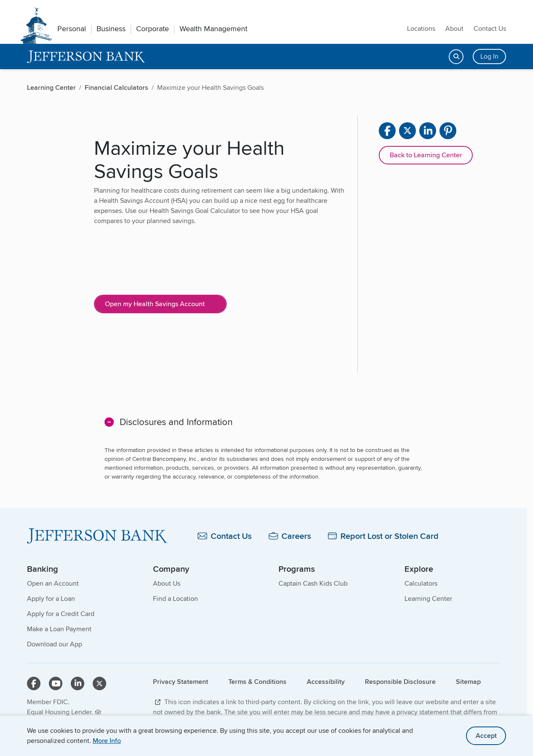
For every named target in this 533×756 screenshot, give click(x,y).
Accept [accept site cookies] (486, 736)
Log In (489, 56)
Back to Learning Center (426, 155)
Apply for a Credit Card (61, 614)
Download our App (55, 644)
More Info (107, 741)
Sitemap (468, 682)
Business (111, 29)
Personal (72, 29)
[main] (263, 328)
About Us (167, 583)
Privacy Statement (181, 682)
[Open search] (456, 57)
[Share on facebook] (387, 131)
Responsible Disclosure (400, 682)
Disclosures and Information (176, 422)
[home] (86, 57)
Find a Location (175, 599)
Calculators (421, 583)
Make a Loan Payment (59, 629)
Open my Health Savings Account (155, 304)
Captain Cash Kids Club (313, 583)
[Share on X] (407, 131)
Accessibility (326, 682)
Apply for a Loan (51, 599)
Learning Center (428, 599)
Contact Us (490, 28)
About (454, 28)
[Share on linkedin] (428, 131)
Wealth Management (213, 29)
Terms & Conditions (257, 682)
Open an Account (53, 583)
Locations (421, 28)
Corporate (153, 29)
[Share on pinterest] (448, 131)
